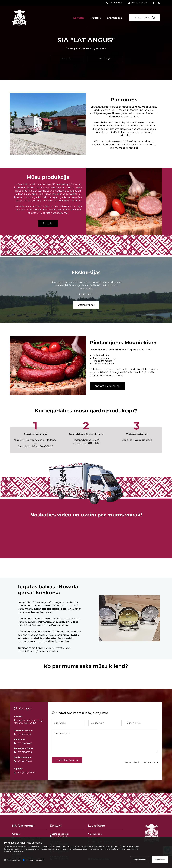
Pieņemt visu (160, 860)
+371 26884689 (23, 743)
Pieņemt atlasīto (140, 860)
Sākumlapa (95, 834)
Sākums (79, 18)
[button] (145, 18)
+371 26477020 (23, 761)
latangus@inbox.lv (138, 3)
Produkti (95, 18)
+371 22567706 (23, 752)
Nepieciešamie (12, 860)
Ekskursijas (114, 18)
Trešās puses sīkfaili (33, 860)
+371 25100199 (114, 3)
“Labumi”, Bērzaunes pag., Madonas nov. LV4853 (29, 722)
